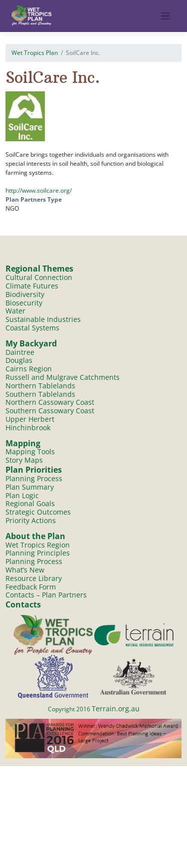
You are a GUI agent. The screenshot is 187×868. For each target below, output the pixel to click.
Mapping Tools (30, 451)
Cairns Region (29, 369)
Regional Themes (39, 269)
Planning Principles (38, 553)
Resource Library (34, 578)
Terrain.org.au (116, 709)
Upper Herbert (30, 419)
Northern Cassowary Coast (50, 402)
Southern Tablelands (40, 394)
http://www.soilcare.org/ (39, 190)
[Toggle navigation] (165, 16)
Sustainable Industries (43, 319)
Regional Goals (30, 503)
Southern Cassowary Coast (50, 411)
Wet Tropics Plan (35, 53)
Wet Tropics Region (38, 545)
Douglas (19, 360)
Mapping (23, 443)
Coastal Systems (32, 328)
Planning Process (34, 478)
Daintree (20, 352)
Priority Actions (31, 520)
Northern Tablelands (40, 386)
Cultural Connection (39, 277)
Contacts (23, 604)
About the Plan (35, 536)
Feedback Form (31, 587)
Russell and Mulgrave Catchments (63, 377)
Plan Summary (30, 487)
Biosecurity (24, 303)
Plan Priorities (34, 470)
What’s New (25, 570)
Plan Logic (22, 495)
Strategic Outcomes (38, 512)
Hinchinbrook (28, 428)
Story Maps (24, 460)
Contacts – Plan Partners (46, 595)
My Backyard (31, 343)
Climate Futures (32, 286)
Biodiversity (25, 294)
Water (15, 311)
